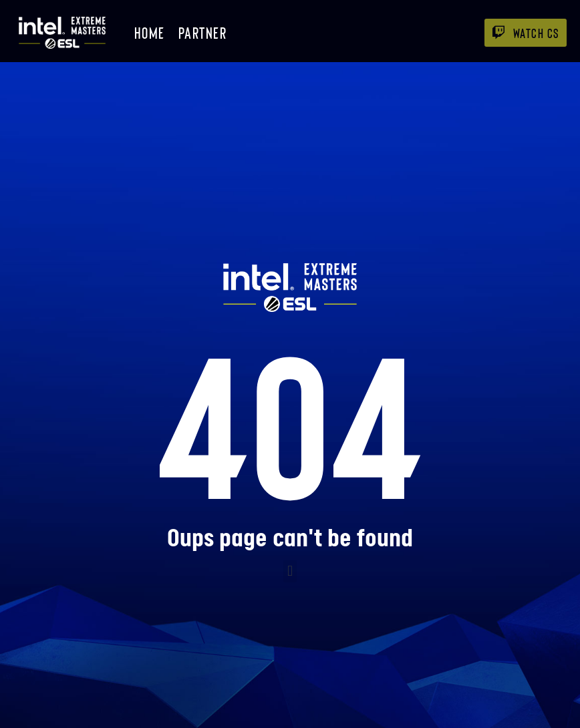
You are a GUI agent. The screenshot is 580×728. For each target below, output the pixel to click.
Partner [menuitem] (203, 32)
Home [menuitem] (150, 32)
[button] (290, 571)
